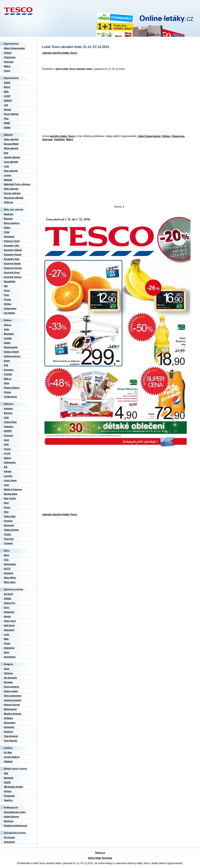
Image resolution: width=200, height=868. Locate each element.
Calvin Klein (10, 422)
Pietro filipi (10, 516)
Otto (6, 512)
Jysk (6, 166)
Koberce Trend (12, 241)
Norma (7, 109)
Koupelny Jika (12, 245)
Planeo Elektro (12, 388)
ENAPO (8, 100)
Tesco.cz (100, 853)
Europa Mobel (11, 144)
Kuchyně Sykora (13, 277)
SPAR (7, 123)
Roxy (7, 652)
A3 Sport (9, 594)
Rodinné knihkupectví (16, 826)
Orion (7, 290)
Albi (6, 773)
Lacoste (8, 476)
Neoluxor (9, 821)
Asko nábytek (11, 139)
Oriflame (8, 718)
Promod (8, 521)
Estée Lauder (11, 691)
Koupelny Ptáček (13, 250)
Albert (7, 83)
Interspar (47, 139)
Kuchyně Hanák (12, 263)
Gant (6, 440)
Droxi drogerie (12, 687)
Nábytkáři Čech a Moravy (17, 184)
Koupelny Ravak (13, 254)
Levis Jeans (10, 480)
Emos (7, 361)
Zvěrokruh (9, 842)
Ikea (6, 153)
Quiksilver (9, 648)
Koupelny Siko (12, 259)
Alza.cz (8, 325)
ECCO (7, 569)
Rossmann (10, 723)
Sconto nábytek (12, 193)
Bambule (9, 778)
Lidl (6, 105)
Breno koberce (12, 223)
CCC (6, 560)
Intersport (9, 630)
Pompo (8, 791)
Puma (7, 643)
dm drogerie (10, 678)
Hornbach (9, 237)
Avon (7, 669)
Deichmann (10, 564)
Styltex (8, 304)
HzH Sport (9, 625)
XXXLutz (8, 202)
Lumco (8, 175)
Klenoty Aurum (12, 705)
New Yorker (10, 498)
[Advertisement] (102, 103)
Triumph (8, 543)
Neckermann (11, 494)
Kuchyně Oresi (12, 272)
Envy (7, 607)
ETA (6, 365)
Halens (8, 458)
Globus (166, 136)
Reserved (9, 525)
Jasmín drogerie (13, 700)
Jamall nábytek (12, 157)
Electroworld (11, 347)
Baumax (8, 219)
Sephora (8, 732)
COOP (7, 96)
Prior (7, 295)
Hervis (7, 616)
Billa (6, 91)
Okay (7, 383)
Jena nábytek (11, 162)
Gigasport (9, 612)
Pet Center (9, 837)
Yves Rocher (11, 741)
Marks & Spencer (13, 489)
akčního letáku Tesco (63, 136)
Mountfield (10, 281)
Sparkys (8, 800)
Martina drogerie (13, 714)
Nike (6, 639)
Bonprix (8, 413)
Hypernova (178, 136)
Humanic (9, 573)
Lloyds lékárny (12, 757)
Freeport (8, 435)
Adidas (8, 598)
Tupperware (10, 308)
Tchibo (7, 534)
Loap (7, 634)
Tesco (7, 71)
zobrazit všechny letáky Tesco (60, 53)
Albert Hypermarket (149, 136)
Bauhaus (9, 214)
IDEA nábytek (11, 148)
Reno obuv (10, 582)
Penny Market (11, 114)
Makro (69, 139)
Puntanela (9, 796)
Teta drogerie (11, 736)
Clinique (8, 673)
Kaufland (59, 139)
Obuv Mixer (10, 578)
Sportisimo (10, 657)
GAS (6, 444)
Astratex (8, 408)
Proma (7, 299)
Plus (6, 118)
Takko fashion (11, 530)
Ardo (7, 329)
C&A (6, 417)
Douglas (8, 682)
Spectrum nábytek (14, 198)
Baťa (6, 555)
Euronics (9, 370)
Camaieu (9, 426)
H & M (7, 453)
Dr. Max (8, 752)
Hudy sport (10, 621)
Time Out (9, 539)
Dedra (7, 228)
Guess (7, 449)
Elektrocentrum (12, 356)
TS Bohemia (10, 397)
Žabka (7, 127)
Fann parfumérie (13, 696)
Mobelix (8, 180)
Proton (7, 392)
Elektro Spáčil (11, 352)
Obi (6, 286)
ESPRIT (8, 431)
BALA (7, 87)
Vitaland (8, 761)
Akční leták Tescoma (100, 858)
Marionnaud (10, 709)
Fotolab (8, 374)
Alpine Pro (9, 603)
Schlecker (9, 727)
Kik (6, 467)
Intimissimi (10, 462)
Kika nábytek (11, 171)
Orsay (7, 507)
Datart (7, 343)
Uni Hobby (9, 313)
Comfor (8, 338)
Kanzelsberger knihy (15, 812)
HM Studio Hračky (13, 787)
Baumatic (9, 334)
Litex (7, 485)
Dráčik (7, 782)
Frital (7, 232)
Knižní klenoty (12, 817)
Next (6, 503)
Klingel (8, 471)
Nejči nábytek (11, 189)
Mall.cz (8, 379)
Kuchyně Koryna (13, 268)
